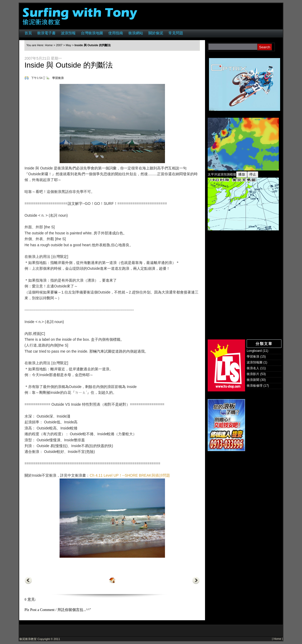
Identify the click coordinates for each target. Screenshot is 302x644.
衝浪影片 (253, 374)
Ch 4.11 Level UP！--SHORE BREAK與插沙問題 (130, 475)
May (68, 45)
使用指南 (116, 33)
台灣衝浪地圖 (92, 33)
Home (49, 45)
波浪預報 (68, 33)
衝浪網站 (136, 33)
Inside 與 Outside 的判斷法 (69, 65)
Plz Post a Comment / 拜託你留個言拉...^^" (58, 610)
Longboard (254, 351)
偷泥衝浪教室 (28, 639)
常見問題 (176, 33)
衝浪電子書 (46, 33)
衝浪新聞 (253, 380)
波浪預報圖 (255, 362)
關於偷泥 (156, 33)
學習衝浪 (58, 78)
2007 (59, 45)
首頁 (28, 33)
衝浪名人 (253, 368)
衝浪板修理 (255, 386)
